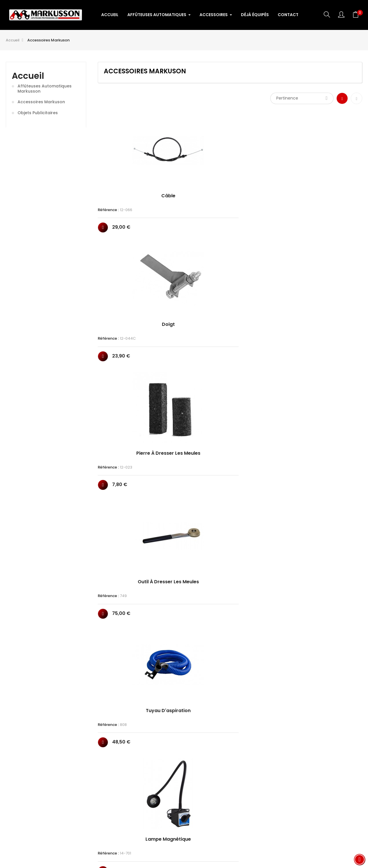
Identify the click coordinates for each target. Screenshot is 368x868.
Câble (127, 181)
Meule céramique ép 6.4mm (265, 528)
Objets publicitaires (38, 113)
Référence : (108, 196)
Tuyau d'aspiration (126, 296)
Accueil (28, 76)
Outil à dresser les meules (333, 184)
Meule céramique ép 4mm (127, 528)
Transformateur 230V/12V (196, 642)
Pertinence (302, 98)
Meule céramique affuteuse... (126, 642)
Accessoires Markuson (41, 102)
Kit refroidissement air (127, 411)
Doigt (196, 181)
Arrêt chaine (334, 296)
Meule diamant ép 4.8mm (264, 413)
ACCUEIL (109, 822)
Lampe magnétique (195, 296)
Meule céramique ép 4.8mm (196, 528)
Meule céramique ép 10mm (334, 528)
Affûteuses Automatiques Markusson (45, 89)
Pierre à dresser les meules (264, 184)
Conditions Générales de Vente (159, 822)
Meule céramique (333, 411)
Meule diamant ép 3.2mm (195, 413)
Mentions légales (220, 822)
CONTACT (257, 822)
